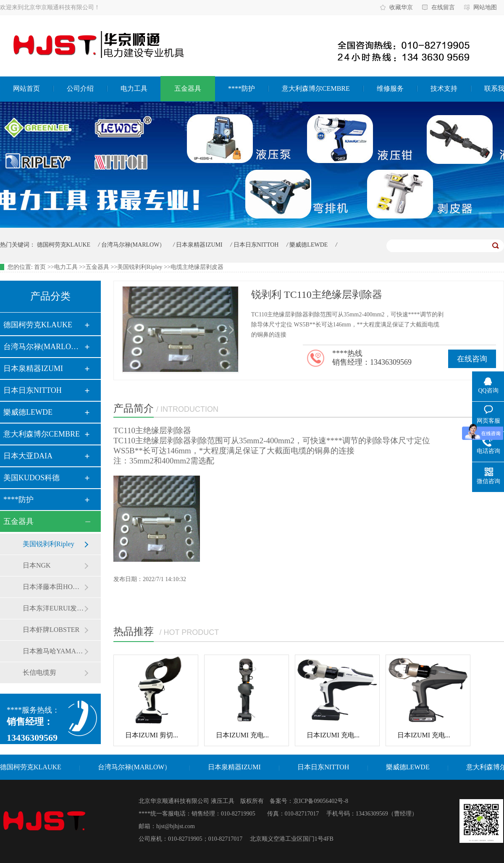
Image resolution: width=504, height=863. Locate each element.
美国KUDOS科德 (31, 478)
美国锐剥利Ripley (140, 267)
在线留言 (443, 7)
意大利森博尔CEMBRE (316, 88)
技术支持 (444, 88)
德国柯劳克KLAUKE (64, 245)
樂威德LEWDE (308, 245)
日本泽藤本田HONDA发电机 (53, 587)
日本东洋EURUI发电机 (53, 608)
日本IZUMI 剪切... (152, 735)
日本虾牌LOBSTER (51, 630)
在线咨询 (472, 359)
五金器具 (188, 88)
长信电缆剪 (39, 672)
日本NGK (37, 565)
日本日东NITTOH (256, 245)
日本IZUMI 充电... (242, 735)
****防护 (241, 88)
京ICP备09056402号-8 (321, 801)
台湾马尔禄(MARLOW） (133, 245)
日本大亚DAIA (28, 456)
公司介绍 (80, 88)
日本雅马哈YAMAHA (53, 651)
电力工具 (134, 88)
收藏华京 (401, 7)
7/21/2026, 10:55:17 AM (438, 246)
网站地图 (485, 7)
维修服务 (390, 88)
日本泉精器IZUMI (199, 245)
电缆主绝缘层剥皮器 (197, 267)
